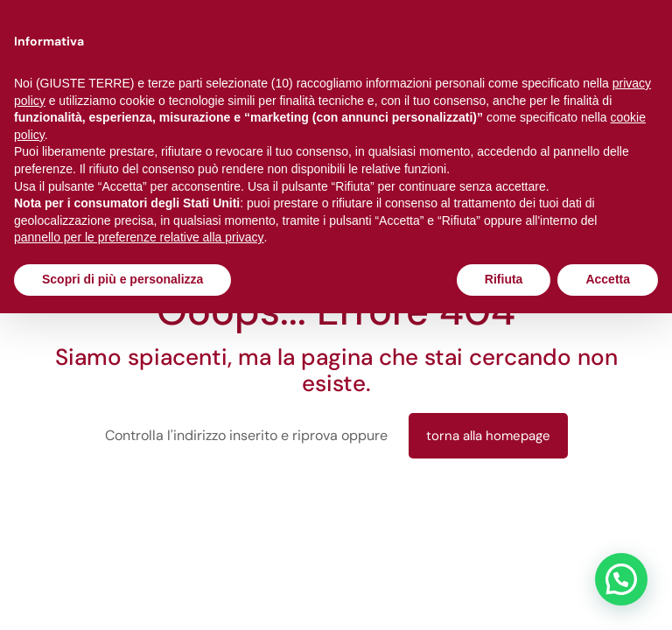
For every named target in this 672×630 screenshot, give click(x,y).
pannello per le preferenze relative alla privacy (139, 237)
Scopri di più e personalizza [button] (122, 279)
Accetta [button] (608, 279)
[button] (621, 579)
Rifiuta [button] (504, 279)
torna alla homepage (488, 436)
